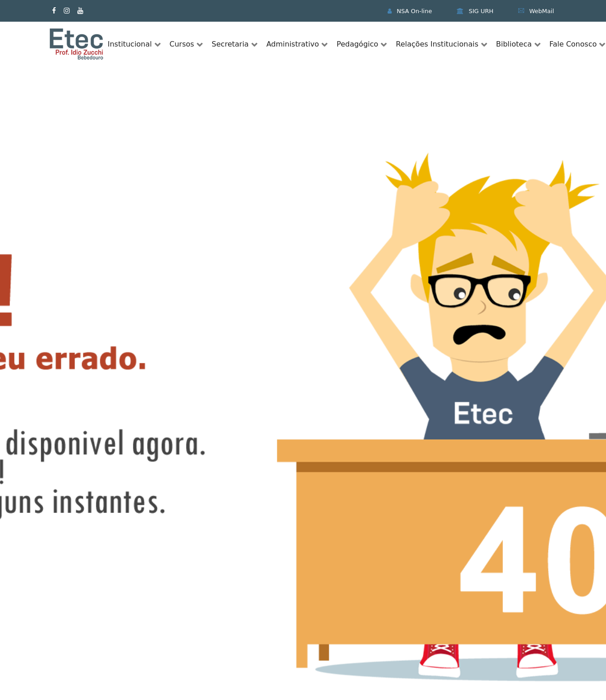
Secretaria (230, 44)
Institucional (130, 44)
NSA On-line (410, 11)
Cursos (182, 44)
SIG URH (475, 11)
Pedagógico (357, 44)
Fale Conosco (573, 44)
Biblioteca (514, 44)
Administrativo (293, 44)
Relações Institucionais (437, 44)
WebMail (536, 11)
